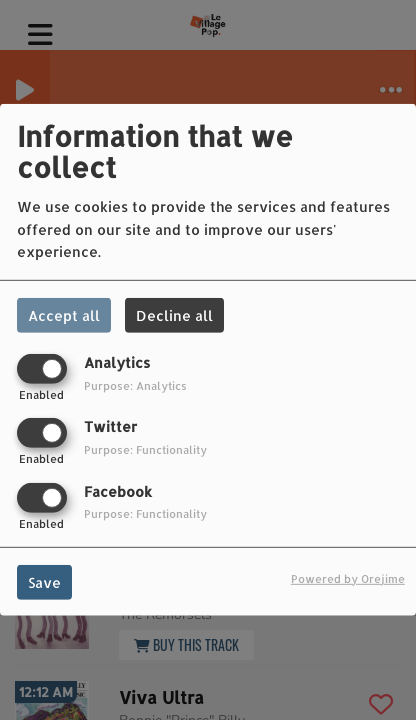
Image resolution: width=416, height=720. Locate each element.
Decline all (174, 315)
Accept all (64, 315)
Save (44, 581)
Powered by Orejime (348, 577)
